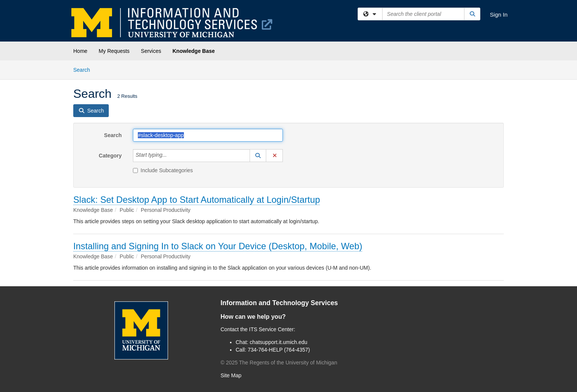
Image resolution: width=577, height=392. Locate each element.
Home (80, 51)
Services (151, 51)
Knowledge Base (194, 51)
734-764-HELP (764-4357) (279, 350)
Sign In (499, 15)
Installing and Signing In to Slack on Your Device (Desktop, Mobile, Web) (218, 246)
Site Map (231, 375)
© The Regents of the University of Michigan (279, 363)
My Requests (114, 51)
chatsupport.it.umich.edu (278, 342)
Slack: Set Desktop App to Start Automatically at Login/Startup (197, 200)
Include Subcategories (163, 170)
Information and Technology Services (279, 303)
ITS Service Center (272, 329)
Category (110, 156)
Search (84, 69)
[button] (258, 156)
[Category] (171, 156)
